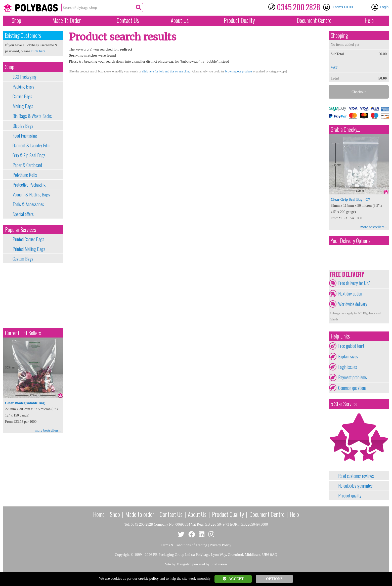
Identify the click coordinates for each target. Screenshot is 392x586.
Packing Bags (23, 87)
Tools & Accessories (28, 204)
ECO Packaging (25, 77)
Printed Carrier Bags (28, 239)
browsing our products (239, 71)
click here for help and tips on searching (166, 71)
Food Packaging (25, 136)
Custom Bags (23, 259)
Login (384, 7)
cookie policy (148, 578)
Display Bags (23, 126)
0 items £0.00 (342, 7)
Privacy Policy (221, 545)
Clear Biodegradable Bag (25, 403)
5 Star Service (344, 404)
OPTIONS (274, 579)
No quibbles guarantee (355, 486)
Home (99, 514)
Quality (239, 20)
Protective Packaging (29, 185)
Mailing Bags (23, 106)
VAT (334, 67)
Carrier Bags (22, 96)
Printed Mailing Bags (29, 249)
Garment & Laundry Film (31, 145)
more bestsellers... (48, 430)
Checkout (359, 92)
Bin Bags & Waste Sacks (32, 116)
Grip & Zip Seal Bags (29, 155)
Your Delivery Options (351, 241)
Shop (16, 20)
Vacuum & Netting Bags (31, 194)
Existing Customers (23, 35)
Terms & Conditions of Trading (184, 545)
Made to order (140, 514)
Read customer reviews (356, 476)
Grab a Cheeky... (345, 129)
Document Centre (267, 514)
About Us (180, 20)
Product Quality (228, 514)
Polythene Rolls (25, 175)
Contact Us (128, 20)
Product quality (350, 495)
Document (314, 20)
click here (38, 51)
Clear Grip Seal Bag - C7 (350, 199)
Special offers (23, 214)
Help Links (340, 336)
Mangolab (184, 564)
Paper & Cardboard (27, 165)
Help (369, 20)
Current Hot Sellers (23, 333)
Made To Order (67, 20)
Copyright (122, 555)
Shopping (339, 35)
